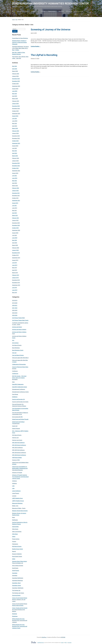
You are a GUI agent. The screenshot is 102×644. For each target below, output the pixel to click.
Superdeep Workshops (18, 581)
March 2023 (15, 156)
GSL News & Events (17, 435)
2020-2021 (15, 305)
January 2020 (15, 250)
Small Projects (16, 571)
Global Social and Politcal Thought (20, 419)
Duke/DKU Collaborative (18, 384)
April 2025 (15, 96)
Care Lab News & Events (18, 355)
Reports (14, 551)
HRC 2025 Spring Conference (19, 453)
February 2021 (16, 218)
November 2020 (16, 225)
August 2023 (15, 146)
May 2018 (15, 293)
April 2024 (15, 126)
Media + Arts (15, 506)
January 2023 (15, 161)
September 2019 (16, 258)
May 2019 (15, 268)
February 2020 (16, 248)
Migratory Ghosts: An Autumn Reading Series (19, 514)
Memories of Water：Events (19, 508)
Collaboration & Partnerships (19, 364)
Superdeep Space (79, 11)
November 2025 (16, 81)
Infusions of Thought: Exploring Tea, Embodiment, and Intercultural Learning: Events (20, 477)
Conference (15, 371)
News (26, 11)
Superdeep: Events (17, 585)
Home (14, 11)
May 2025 (15, 94)
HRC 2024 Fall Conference (18, 443)
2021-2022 (15, 308)
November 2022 (16, 166)
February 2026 (16, 74)
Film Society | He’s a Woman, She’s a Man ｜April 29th (20, 58)
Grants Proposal (16, 429)
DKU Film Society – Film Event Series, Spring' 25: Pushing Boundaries (19, 378)
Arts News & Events (17, 345)
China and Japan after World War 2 (20, 358)
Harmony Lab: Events (17, 440)
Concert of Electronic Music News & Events (20, 368)
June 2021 (15, 208)
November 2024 (16, 109)
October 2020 (15, 228)
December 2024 (16, 106)
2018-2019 (15, 300)
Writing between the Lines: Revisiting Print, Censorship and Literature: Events (20, 626)
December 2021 (16, 193)
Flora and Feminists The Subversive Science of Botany (19, 405)
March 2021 (15, 215)
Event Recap (15, 394)
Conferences (15, 374)
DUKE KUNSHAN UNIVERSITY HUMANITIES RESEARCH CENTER (50, 4)
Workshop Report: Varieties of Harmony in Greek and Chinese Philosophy (19, 42)
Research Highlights (17, 554)
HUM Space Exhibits (17, 458)
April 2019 (15, 270)
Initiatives (14, 481)
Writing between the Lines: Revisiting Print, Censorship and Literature (20, 621)
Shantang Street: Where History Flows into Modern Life (20, 562)
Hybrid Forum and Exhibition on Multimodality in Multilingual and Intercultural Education (20, 468)
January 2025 (15, 104)
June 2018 (15, 290)
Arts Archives (15, 343)
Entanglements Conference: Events (20, 392)
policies (62, 643)
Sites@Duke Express (41, 643)
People (20, 11)
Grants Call (15, 426)
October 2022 (15, 168)
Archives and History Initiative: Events (19, 337)
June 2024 (15, 121)
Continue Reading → (36, 46)
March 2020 (15, 245)
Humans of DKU (16, 460)
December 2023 (16, 136)
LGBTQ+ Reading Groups (18, 501)
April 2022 (15, 183)
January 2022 (15, 191)
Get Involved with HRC (17, 417)
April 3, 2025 (34, 33)
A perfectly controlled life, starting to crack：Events (20, 324)
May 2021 (15, 211)
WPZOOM (63, 637)
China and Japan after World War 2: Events (20, 361)
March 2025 (15, 99)
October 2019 (15, 255)
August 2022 (15, 173)
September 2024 (16, 114)
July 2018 (15, 288)
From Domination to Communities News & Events (20, 409)
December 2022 (16, 163)
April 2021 (15, 213)
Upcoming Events (16, 595)
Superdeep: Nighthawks (18, 588)
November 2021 (16, 196)
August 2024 (15, 116)
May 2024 (15, 123)
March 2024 (15, 128)
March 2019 (15, 273)
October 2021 (15, 198)
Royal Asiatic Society (17, 556)
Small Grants (15, 568)
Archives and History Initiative (19, 330)
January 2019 (15, 278)
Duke (13, 382)
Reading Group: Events (18, 549)
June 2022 (15, 178)
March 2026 (15, 71)
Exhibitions (15, 397)
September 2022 (16, 171)
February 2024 (16, 131)
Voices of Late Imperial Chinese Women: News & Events (20, 605)
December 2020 (16, 223)
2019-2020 (15, 303)
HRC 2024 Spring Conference (19, 445)
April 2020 (15, 243)
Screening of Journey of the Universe (51, 30)
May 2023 (15, 151)
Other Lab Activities (17, 532)
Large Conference (16, 491)
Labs (13, 486)
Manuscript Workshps (17, 503)
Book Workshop (16, 348)
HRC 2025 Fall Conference (18, 450)
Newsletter (61, 11)
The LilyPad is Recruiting (44, 55)
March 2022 (15, 186)
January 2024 (15, 133)
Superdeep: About (16, 583)
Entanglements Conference (19, 389)
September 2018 (16, 285)
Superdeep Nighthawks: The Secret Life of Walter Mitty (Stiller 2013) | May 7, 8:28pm (20, 48)
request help (70, 643)
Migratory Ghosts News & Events (20, 511)
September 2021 (16, 201)
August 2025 (15, 89)
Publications (15, 544)
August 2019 (15, 260)
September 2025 (16, 86)
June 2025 (15, 91)
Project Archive (52, 11)
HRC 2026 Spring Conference (19, 455)
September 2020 (16, 230)
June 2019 (15, 265)
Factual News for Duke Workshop (20, 38)
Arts (16, 20)
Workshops (15, 616)
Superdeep (15, 573)
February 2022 (16, 188)
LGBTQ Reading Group (17, 498)
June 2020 (15, 238)
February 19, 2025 (35, 59)
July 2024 (15, 119)
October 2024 (15, 111)
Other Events (15, 529)
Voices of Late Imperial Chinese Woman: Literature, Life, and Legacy (20, 600)
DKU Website (69, 11)
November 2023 (16, 138)
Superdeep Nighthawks (18, 578)
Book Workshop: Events (18, 350)
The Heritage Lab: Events (18, 593)
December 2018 (16, 280)
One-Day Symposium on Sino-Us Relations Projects (20, 523)
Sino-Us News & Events (18, 566)
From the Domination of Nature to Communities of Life (20, 414)
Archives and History (17, 327)
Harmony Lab (15, 438)
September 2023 (16, 143)
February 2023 (16, 158)
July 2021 (15, 206)
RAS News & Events (17, 546)
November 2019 (16, 253)
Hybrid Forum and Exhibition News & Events (20, 463)
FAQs (66, 643)
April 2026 (15, 69)
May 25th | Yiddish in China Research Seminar (19, 53)
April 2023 (15, 153)
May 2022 (15, 181)
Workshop (15, 614)
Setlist (14, 559)
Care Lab (14, 353)
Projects (43, 11)
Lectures (14, 496)
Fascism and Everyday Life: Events (20, 402)
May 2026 (15, 66)
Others (14, 537)
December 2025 (16, 79)
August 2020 (15, 233)
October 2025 (15, 84)
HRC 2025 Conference (17, 448)
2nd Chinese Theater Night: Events (20, 320)
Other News (15, 534)
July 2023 (15, 148)
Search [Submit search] (88, 15)
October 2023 (15, 141)
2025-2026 (15, 315)
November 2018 (16, 283)
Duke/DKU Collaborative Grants (20, 387)
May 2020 (15, 240)
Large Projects (16, 493)
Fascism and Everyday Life (18, 399)
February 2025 (16, 101)
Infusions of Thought (17, 473)
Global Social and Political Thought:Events (18, 423)
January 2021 (15, 220)
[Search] (81, 15)
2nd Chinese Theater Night (18, 318)
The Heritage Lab (16, 590)
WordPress (44, 637)
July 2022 (15, 176)
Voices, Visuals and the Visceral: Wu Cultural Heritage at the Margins (20, 610)
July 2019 (15, 263)
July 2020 (15, 235)
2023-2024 (15, 313)
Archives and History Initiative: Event (19, 333)
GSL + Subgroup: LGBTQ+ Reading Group (20, 432)
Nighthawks (15, 520)
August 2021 (15, 203)
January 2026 (15, 76)
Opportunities (34, 11)
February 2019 (16, 275)
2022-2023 (15, 310)
